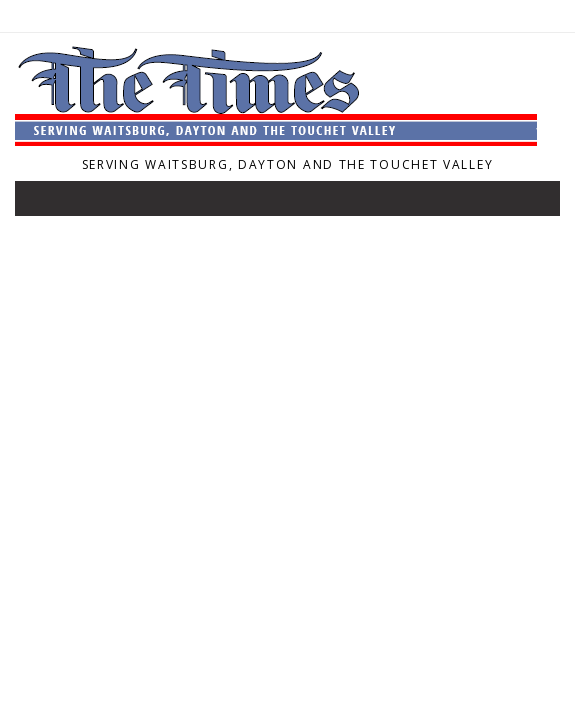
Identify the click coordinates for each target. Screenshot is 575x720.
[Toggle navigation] (44, 203)
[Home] (276, 140)
